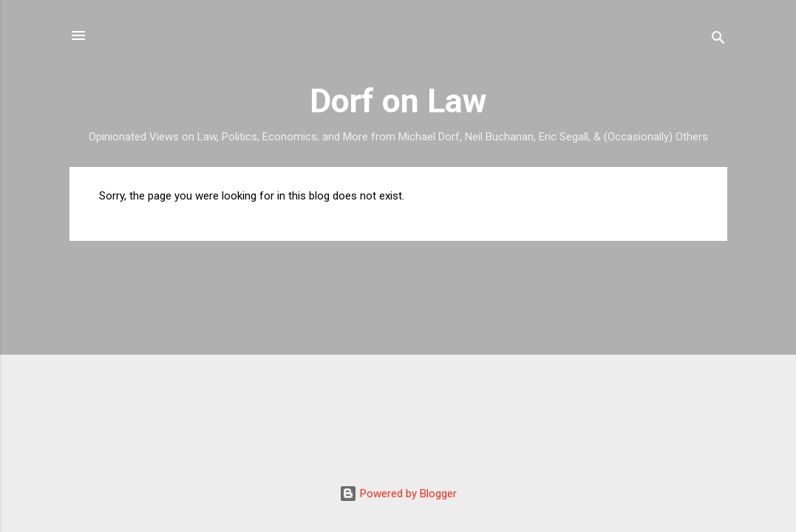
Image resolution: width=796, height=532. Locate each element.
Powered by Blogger (398, 494)
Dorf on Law (398, 101)
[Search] (718, 40)
